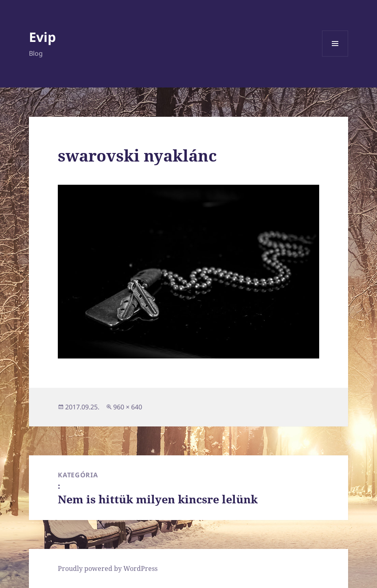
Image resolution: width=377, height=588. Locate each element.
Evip (42, 37)
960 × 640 (128, 407)
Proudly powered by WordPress (108, 568)
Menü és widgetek (335, 56)
